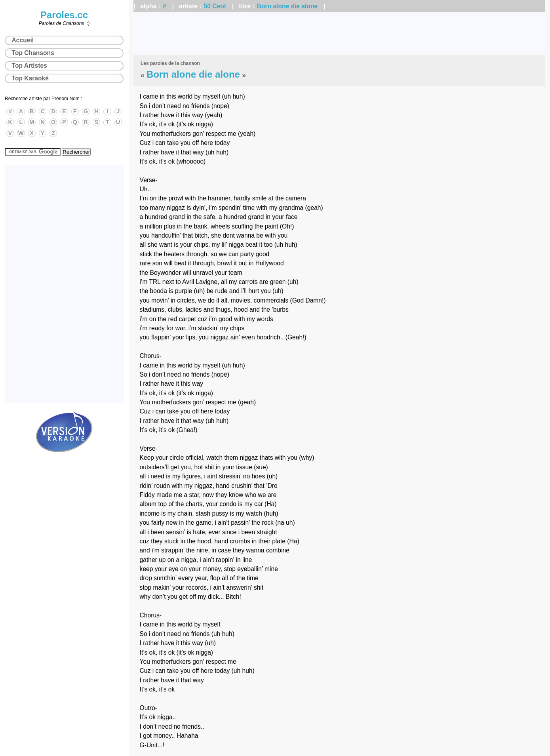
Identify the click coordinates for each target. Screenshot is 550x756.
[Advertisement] (339, 34)
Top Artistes (29, 66)
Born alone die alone (287, 6)
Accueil (23, 40)
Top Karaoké (30, 78)
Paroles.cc (64, 15)
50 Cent (215, 6)
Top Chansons (33, 53)
